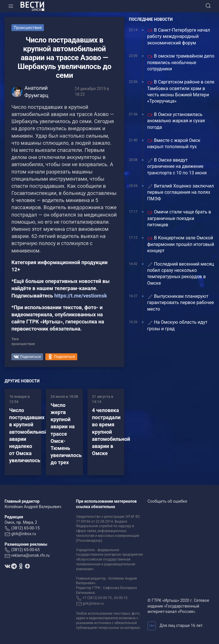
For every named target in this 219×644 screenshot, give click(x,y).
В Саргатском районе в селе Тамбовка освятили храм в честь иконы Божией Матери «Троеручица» (181, 91)
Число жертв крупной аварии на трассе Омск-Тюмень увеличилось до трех (66, 434)
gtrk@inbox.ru (24, 534)
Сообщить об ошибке (167, 501)
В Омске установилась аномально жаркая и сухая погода (176, 121)
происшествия (23, 344)
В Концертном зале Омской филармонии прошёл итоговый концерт (181, 244)
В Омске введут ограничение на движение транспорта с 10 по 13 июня (177, 166)
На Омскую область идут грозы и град (177, 325)
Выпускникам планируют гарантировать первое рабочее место (181, 303)
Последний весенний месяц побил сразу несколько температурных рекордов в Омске (181, 274)
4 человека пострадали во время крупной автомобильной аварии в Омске (111, 432)
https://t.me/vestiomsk (81, 296)
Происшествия (28, 28)
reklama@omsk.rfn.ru (30, 555)
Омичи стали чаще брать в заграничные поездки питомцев (179, 218)
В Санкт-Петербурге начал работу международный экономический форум (179, 36)
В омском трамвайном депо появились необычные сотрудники (181, 62)
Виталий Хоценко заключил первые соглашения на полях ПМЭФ (181, 192)
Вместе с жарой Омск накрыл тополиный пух (174, 143)
